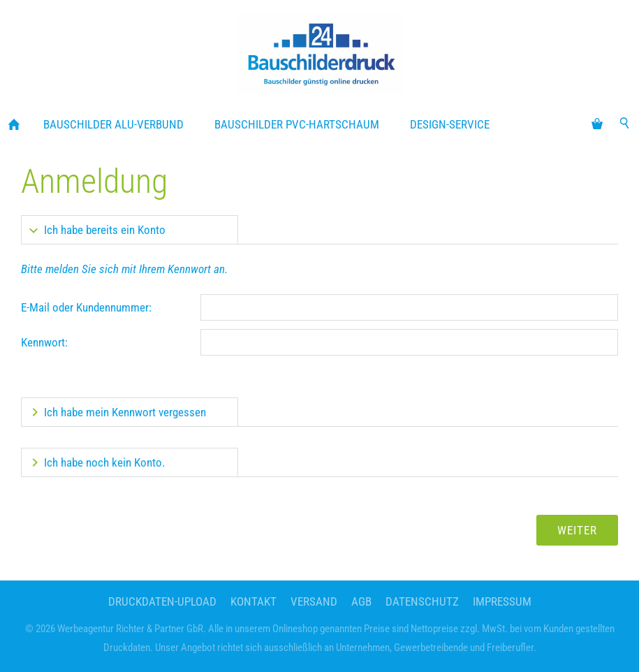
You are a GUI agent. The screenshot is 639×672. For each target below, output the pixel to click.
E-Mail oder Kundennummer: (86, 307)
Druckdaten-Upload (162, 601)
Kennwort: (44, 342)
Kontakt (254, 601)
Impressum (502, 601)
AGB (361, 601)
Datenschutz (422, 601)
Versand (314, 601)
